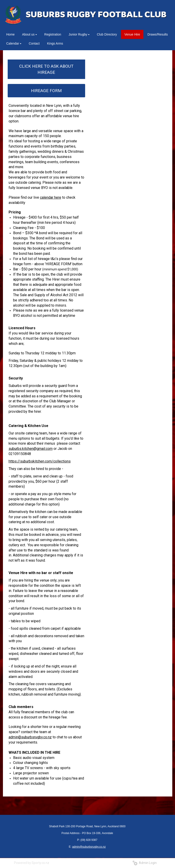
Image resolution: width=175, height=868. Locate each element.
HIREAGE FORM (46, 91)
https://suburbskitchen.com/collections (40, 461)
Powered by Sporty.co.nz (32, 863)
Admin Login (145, 863)
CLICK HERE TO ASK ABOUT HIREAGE (46, 69)
